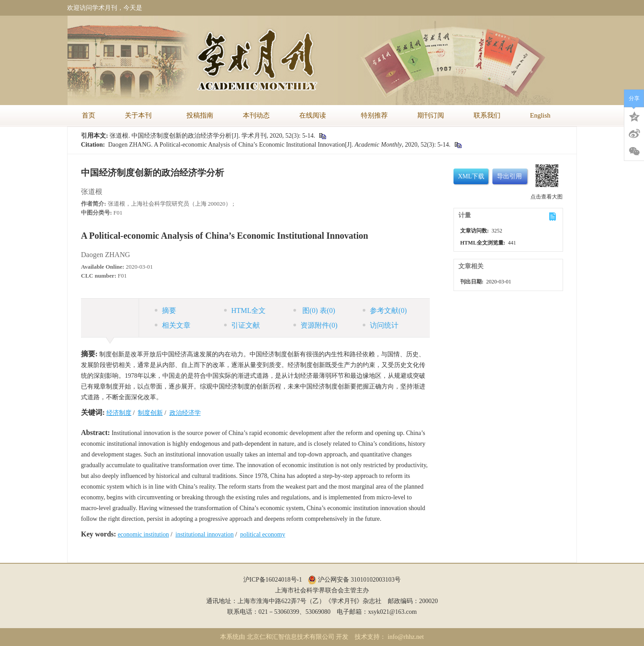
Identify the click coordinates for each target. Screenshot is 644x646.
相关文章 (173, 325)
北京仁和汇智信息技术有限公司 (291, 637)
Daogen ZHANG (106, 255)
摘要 (165, 310)
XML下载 (471, 176)
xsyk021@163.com (392, 612)
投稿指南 (200, 115)
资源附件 (316, 325)
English (540, 115)
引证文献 (242, 325)
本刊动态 (256, 115)
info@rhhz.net (406, 637)
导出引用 (509, 176)
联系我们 (487, 115)
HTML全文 (245, 310)
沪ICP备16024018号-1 (273, 580)
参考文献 (385, 310)
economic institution (143, 534)
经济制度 (119, 413)
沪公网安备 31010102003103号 (354, 580)
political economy (263, 534)
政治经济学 (185, 413)
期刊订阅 (431, 115)
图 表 (314, 310)
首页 (89, 115)
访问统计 (381, 325)
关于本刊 (141, 115)
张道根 (92, 192)
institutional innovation (204, 534)
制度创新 (150, 413)
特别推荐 (374, 115)
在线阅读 (315, 115)
